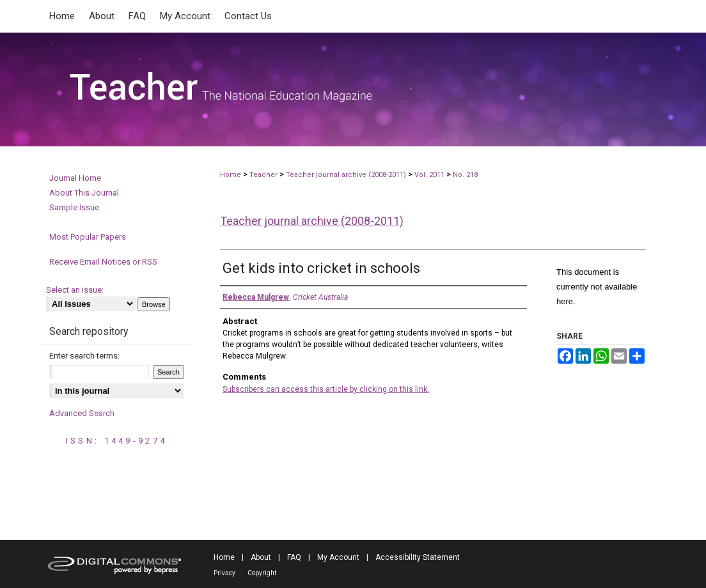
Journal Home (75, 178)
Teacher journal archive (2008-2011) (346, 175)
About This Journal (84, 193)
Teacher (263, 175)
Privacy (224, 573)
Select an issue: (75, 290)
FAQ (294, 557)
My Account (338, 557)
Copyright (262, 573)
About (261, 557)
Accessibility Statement (418, 557)
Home (231, 175)
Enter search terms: (84, 356)
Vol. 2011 (430, 175)
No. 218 (465, 175)
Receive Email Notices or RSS (103, 262)
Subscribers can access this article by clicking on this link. (326, 389)
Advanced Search (82, 413)
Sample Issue (74, 207)
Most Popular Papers (88, 237)
